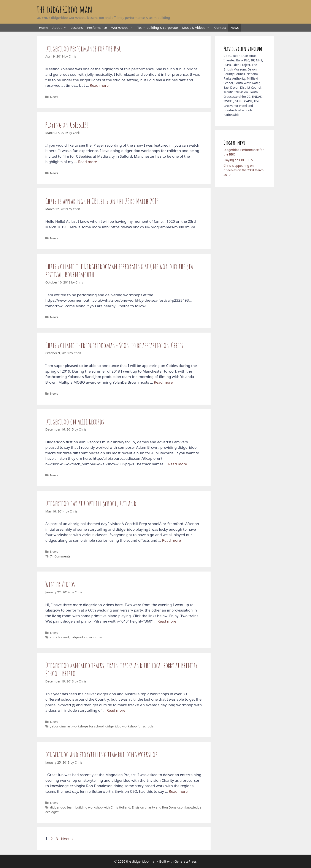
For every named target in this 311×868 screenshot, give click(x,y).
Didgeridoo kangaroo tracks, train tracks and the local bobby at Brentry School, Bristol (121, 669)
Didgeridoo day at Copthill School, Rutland (91, 503)
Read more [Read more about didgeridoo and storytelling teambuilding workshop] (178, 791)
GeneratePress (186, 861)
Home (44, 27)
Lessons (77, 27)
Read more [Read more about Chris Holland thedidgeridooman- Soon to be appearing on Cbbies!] (163, 382)
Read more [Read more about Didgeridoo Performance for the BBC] (99, 85)
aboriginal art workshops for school (78, 726)
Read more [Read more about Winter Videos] (167, 621)
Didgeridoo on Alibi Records (75, 422)
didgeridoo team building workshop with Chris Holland (90, 807)
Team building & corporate (158, 27)
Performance (97, 27)
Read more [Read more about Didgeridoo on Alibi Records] (178, 464)
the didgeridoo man (65, 9)
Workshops (123, 28)
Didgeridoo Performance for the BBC (83, 49)
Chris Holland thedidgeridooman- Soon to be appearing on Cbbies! (115, 345)
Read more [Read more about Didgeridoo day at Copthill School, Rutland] (172, 540)
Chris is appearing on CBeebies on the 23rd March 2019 (102, 201)
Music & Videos (197, 28)
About (61, 28)
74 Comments (60, 556)
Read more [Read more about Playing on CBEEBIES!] (88, 162)
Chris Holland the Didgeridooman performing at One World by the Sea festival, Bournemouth (119, 270)
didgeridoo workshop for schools (130, 726)
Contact (220, 27)
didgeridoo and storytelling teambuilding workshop (101, 754)
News (235, 27)
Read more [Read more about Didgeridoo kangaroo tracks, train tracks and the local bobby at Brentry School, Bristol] (116, 710)
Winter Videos (60, 584)
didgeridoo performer (87, 637)
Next (67, 839)
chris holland (60, 637)
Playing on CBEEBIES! (67, 125)
